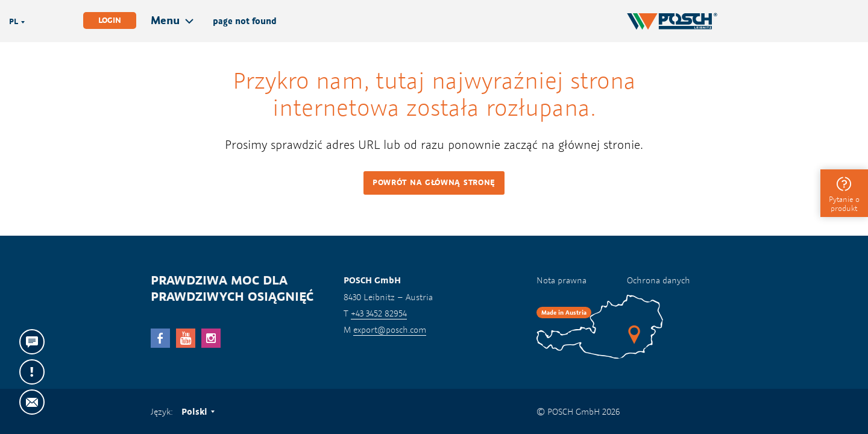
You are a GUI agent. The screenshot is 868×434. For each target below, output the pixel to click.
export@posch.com (390, 329)
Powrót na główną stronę (434, 182)
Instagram (211, 338)
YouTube (186, 338)
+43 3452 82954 (379, 313)
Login (110, 20)
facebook (160, 338)
